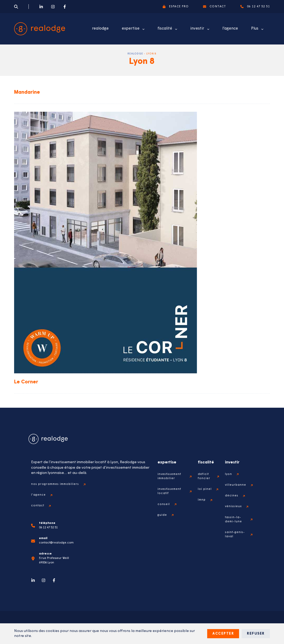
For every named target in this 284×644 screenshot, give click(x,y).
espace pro (176, 7)
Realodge (135, 54)
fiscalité (168, 29)
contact (215, 7)
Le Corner (27, 382)
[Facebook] (65, 7)
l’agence (230, 29)
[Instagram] (53, 7)
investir (201, 29)
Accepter (223, 634)
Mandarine (28, 92)
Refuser (256, 634)
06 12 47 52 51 (255, 7)
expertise (134, 29)
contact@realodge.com (57, 543)
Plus (258, 29)
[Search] (16, 7)
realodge (100, 29)
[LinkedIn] (41, 7)
